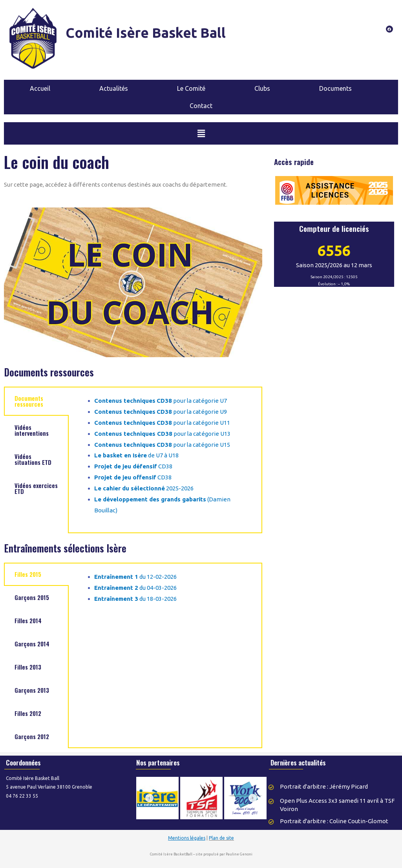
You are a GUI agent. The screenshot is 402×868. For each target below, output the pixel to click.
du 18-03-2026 (135, 599)
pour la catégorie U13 (162, 434)
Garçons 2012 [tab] (32, 736)
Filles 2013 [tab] (28, 667)
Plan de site (221, 838)
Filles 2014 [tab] (28, 620)
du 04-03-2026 (135, 588)
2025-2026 (144, 488)
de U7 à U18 (136, 455)
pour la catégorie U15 (162, 445)
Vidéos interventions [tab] (32, 430)
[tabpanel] (165, 460)
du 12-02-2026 (135, 577)
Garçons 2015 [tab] (32, 597)
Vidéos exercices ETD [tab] (36, 488)
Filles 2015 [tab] (28, 574)
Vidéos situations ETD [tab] (33, 459)
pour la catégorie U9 (161, 412)
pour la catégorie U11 (162, 423)
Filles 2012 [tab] (28, 713)
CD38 (133, 466)
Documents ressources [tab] (29, 401)
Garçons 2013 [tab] (32, 690)
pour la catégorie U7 (161, 401)
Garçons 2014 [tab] (32, 644)
